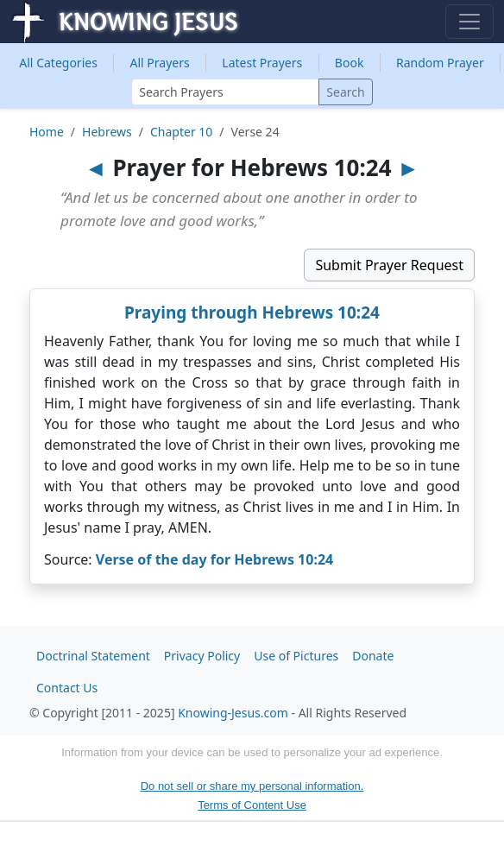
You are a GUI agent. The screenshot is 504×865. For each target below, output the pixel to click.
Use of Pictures (296, 656)
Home (47, 132)
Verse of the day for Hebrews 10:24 (214, 559)
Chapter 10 (181, 132)
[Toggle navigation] (469, 22)
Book (350, 63)
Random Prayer (440, 63)
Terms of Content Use (252, 805)
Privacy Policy (202, 656)
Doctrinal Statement (93, 656)
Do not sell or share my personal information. (252, 786)
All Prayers (160, 63)
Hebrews (107, 132)
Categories (58, 63)
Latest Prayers (262, 63)
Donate (373, 656)
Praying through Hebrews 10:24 (252, 313)
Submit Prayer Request (389, 265)
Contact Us (67, 688)
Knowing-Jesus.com (233, 713)
